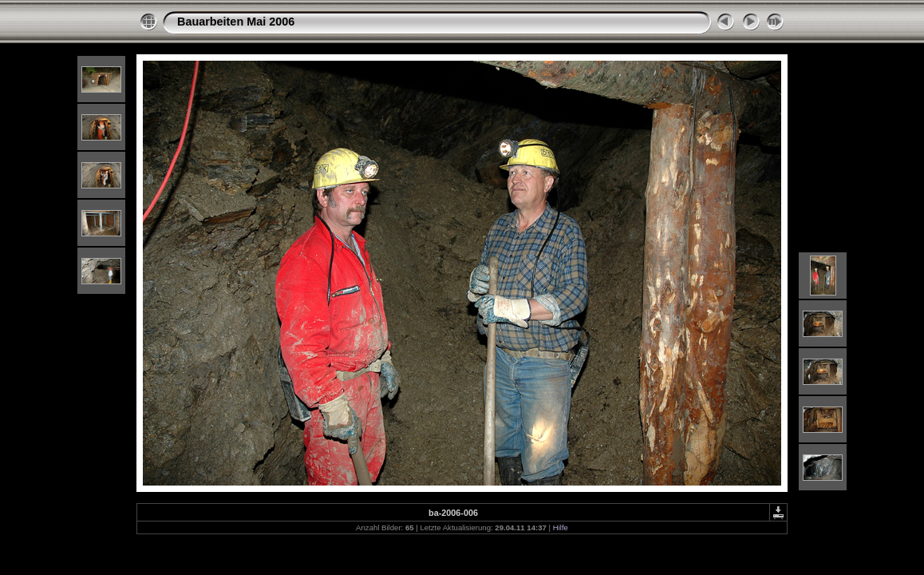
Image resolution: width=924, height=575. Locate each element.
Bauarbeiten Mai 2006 (236, 22)
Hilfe (561, 527)
